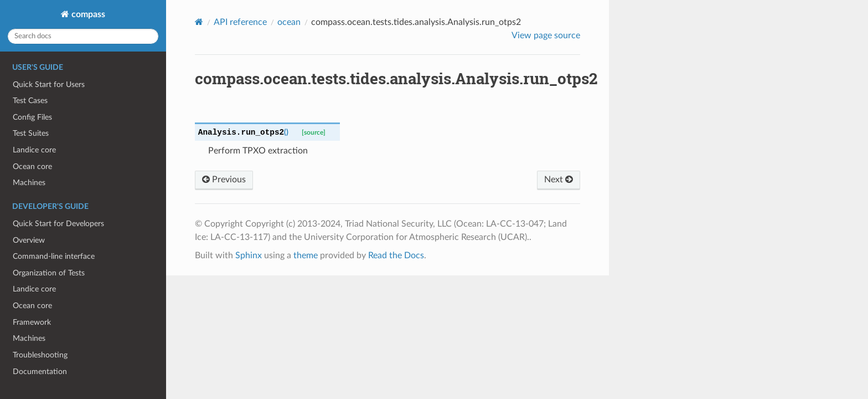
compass (87, 14)
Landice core (34, 150)
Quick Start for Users (49, 85)
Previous (224, 180)
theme (306, 255)
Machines (29, 183)
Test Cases (30, 101)
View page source (546, 35)
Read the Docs (396, 255)
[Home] (199, 22)
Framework (32, 322)
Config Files (32, 117)
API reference (240, 22)
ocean (289, 22)
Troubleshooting (40, 355)
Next (559, 180)
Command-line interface (54, 256)
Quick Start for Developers (58, 224)
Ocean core (32, 167)
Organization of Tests (49, 273)
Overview (29, 240)
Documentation (40, 372)
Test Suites (31, 133)
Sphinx (249, 255)
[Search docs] (83, 36)
